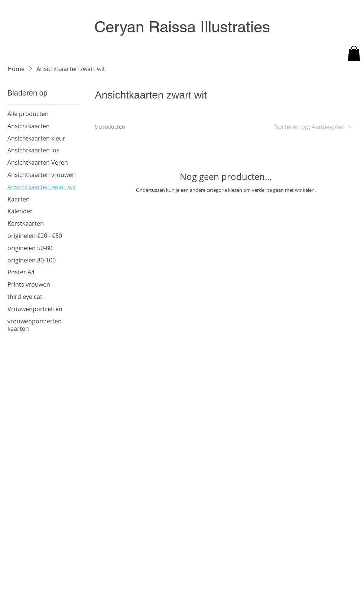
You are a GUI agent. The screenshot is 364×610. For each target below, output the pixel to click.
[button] (354, 53)
